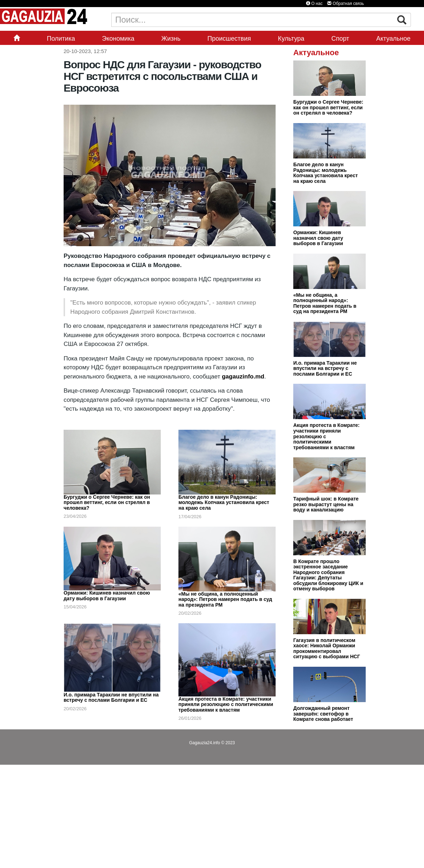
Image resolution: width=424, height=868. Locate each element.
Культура (291, 39)
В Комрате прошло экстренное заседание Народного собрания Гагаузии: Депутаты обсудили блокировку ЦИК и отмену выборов (328, 575)
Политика (61, 39)
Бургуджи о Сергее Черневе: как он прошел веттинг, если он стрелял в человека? (107, 502)
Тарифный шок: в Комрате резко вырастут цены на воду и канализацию (326, 504)
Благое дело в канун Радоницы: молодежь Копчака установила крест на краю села (224, 502)
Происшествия (229, 39)
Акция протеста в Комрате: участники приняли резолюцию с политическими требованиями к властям (226, 704)
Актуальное (393, 39)
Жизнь (171, 39)
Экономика (118, 39)
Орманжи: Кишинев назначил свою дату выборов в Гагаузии (107, 596)
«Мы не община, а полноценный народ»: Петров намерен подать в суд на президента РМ (225, 599)
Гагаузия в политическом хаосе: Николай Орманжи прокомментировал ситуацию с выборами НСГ (327, 649)
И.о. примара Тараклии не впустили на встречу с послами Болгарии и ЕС (111, 698)
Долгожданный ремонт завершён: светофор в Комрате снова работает (323, 714)
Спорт (340, 39)
